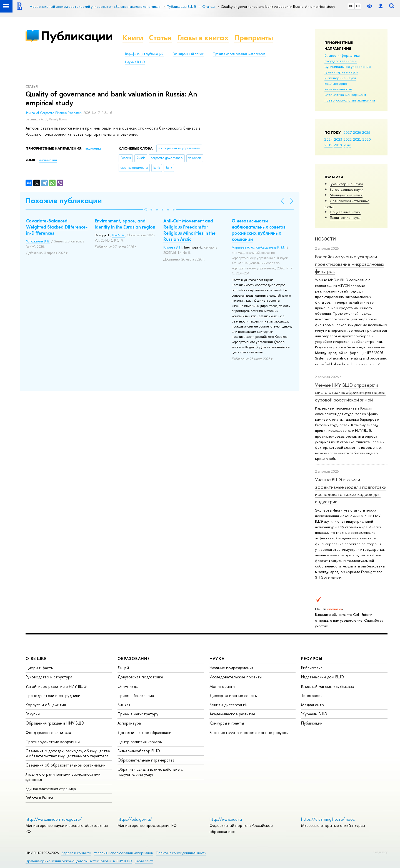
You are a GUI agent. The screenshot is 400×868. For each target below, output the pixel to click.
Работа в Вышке (39, 798)
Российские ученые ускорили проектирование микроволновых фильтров (350, 264)
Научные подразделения (232, 668)
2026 (357, 132)
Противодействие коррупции (53, 742)
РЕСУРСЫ (312, 659)
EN (358, 6)
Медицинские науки (346, 195)
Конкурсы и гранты (227, 723)
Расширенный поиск (188, 54)
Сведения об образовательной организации (66, 765)
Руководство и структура (49, 677)
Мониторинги (222, 686)
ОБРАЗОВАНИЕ (134, 659)
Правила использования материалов (239, 54)
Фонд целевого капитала (48, 732)
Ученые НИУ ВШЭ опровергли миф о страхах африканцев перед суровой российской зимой (350, 392)
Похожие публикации (64, 201)
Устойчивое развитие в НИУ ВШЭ (56, 686)
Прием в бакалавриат (137, 695)
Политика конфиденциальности (181, 853)
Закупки (33, 714)
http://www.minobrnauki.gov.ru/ (54, 819)
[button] (146, 210)
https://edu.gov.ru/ (135, 819)
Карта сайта (144, 861)
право (330, 100)
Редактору (380, 852)
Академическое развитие (232, 714)
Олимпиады (128, 686)
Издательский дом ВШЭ (322, 677)
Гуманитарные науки (346, 184)
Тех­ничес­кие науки (345, 217)
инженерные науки (340, 78)
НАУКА (217, 659)
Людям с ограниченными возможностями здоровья (63, 777)
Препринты (254, 38)
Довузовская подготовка (140, 677)
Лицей (123, 668)
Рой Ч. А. (119, 235)
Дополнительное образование (146, 732)
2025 (366, 132)
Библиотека (312, 668)
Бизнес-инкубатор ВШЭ (139, 751)
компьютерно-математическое (338, 86)
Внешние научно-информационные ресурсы (249, 732)
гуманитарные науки (341, 72)
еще (348, 145)
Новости (325, 239)
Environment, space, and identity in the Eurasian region (125, 224)
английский (48, 160)
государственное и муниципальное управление (348, 64)
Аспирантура (129, 723)
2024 (329, 139)
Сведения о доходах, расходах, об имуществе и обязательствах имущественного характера (68, 753)
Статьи (160, 38)
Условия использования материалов (123, 853)
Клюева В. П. (173, 247)
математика (334, 95)
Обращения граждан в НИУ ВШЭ (55, 723)
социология (346, 100)
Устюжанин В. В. (38, 241)
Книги (133, 38)
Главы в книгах (203, 38)
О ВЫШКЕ (36, 659)
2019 (328, 145)
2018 (338, 145)
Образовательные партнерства (146, 760)
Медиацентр (312, 705)
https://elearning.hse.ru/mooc (328, 819)
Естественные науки (347, 189)
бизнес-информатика (342, 55)
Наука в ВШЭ (135, 62)
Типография (312, 695)
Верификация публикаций (144, 54)
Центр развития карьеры (140, 742)
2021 (357, 139)
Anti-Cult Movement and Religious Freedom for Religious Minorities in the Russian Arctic (189, 230)
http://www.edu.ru (226, 819)
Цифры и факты (40, 668)
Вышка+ (124, 705)
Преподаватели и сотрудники (53, 695)
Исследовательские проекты (236, 677)
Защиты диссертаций (228, 705)
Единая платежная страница (51, 789)
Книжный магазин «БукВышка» (328, 686)
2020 (367, 139)
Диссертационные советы (233, 695)
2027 (348, 132)
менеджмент (356, 95)
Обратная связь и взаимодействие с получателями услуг (150, 772)
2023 (338, 139)
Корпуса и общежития (46, 705)
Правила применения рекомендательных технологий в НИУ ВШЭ (79, 861)
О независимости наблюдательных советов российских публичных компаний (259, 230)
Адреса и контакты (76, 853)
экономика (366, 100)
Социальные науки (345, 212)
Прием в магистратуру (138, 714)
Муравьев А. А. (243, 247)
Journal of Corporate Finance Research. (54, 113)
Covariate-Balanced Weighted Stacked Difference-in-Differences (57, 227)
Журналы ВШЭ (314, 714)
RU (351, 6)
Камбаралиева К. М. (270, 247)
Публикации (77, 36)
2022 (348, 139)
